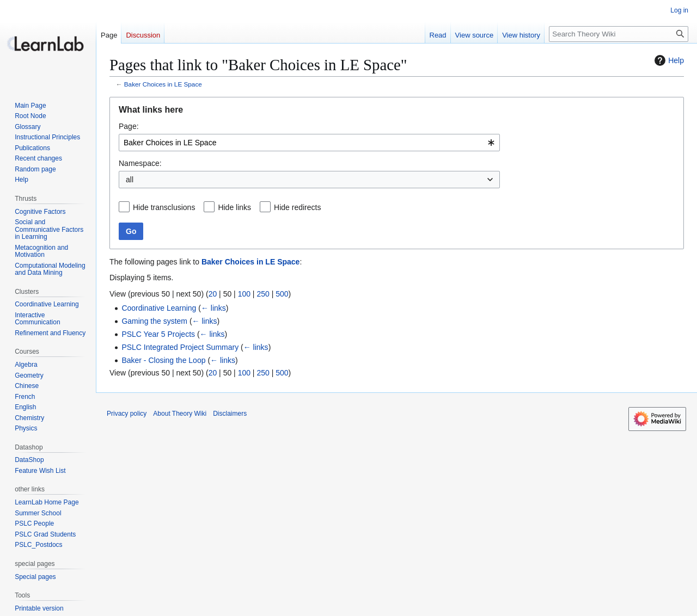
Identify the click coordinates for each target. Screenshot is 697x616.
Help (668, 60)
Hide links (234, 207)
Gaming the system (154, 321)
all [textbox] (130, 180)
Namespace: (140, 163)
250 (263, 294)
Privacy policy (127, 414)
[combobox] (309, 143)
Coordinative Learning (159, 308)
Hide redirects (297, 207)
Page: (129, 126)
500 (282, 294)
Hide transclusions (164, 207)
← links (213, 308)
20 (213, 294)
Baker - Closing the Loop (163, 360)
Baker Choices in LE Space (163, 84)
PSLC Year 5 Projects (158, 334)
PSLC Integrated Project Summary (180, 347)
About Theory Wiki (180, 414)
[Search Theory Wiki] (619, 34)
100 (244, 294)
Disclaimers (230, 414)
